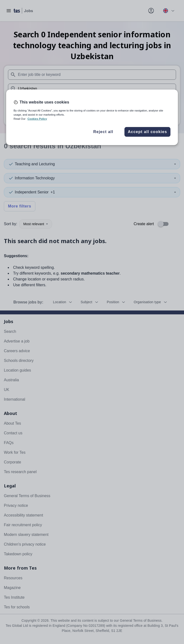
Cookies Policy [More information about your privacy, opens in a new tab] (37, 119)
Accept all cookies (147, 132)
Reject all (103, 132)
